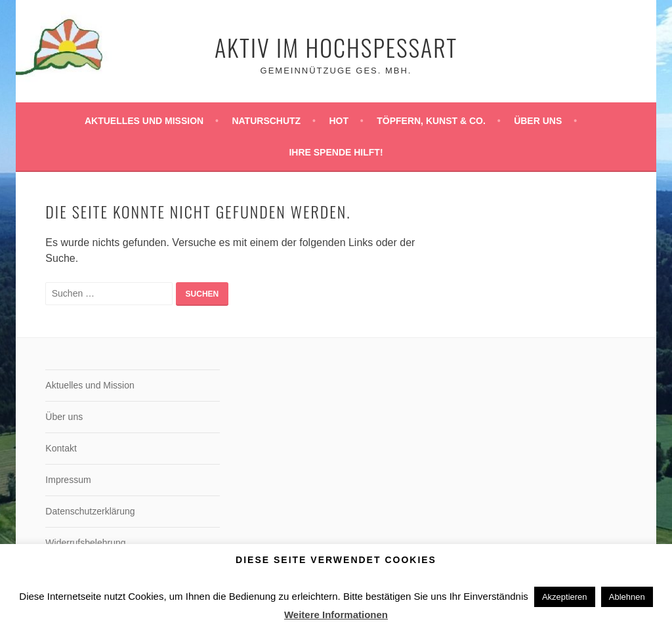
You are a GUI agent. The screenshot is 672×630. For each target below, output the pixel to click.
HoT (339, 121)
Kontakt (61, 448)
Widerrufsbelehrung (85, 543)
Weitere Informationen (336, 615)
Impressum (68, 480)
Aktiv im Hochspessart (336, 47)
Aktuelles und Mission (144, 121)
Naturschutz (266, 121)
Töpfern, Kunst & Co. (431, 121)
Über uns (538, 121)
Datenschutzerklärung (90, 511)
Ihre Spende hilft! (336, 152)
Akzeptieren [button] (565, 597)
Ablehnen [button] (627, 597)
